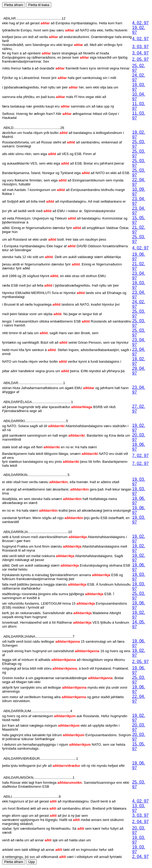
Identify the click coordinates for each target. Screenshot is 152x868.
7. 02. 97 (140, 456)
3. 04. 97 (140, 53)
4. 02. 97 (140, 23)
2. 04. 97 (140, 822)
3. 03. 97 (140, 47)
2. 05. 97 (140, 59)
